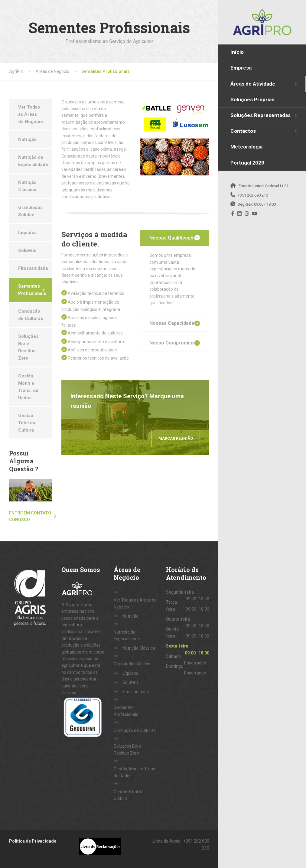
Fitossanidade (33, 268)
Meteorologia (246, 147)
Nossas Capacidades (173, 323)
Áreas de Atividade (253, 84)
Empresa (241, 68)
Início (237, 52)
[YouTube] (255, 214)
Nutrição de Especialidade (33, 161)
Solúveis (27, 250)
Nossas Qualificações (174, 238)
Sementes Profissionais (32, 290)
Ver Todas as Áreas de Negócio (31, 114)
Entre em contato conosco (30, 516)
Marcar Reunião (176, 438)
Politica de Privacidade (33, 841)
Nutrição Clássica (27, 186)
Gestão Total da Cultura (27, 423)
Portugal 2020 (247, 163)
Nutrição (27, 139)
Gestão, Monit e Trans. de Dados (28, 387)
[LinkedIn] (240, 214)
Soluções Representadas (260, 115)
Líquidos (27, 233)
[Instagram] (247, 214)
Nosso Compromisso (174, 343)
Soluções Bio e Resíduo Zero (28, 347)
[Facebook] (233, 214)
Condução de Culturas (31, 315)
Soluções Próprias (252, 100)
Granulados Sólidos (30, 211)
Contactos (243, 131)
